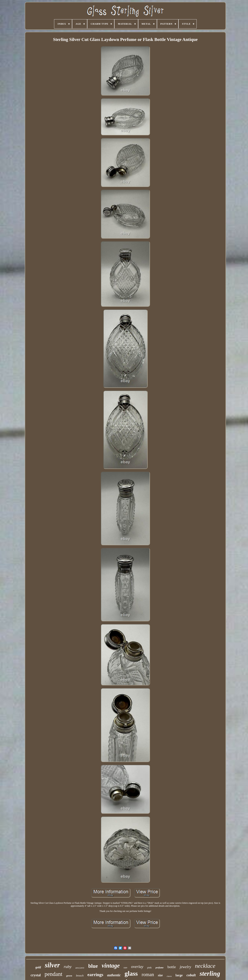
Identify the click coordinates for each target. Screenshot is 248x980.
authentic (114, 975)
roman (148, 974)
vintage (111, 966)
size (160, 975)
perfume (160, 968)
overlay (137, 967)
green (69, 976)
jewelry (185, 967)
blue (93, 966)
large (179, 975)
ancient (80, 968)
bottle (172, 967)
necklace (205, 966)
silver (52, 965)
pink (149, 967)
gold (38, 967)
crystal (36, 975)
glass (131, 974)
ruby (68, 967)
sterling (210, 973)
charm (169, 976)
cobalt (191, 975)
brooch (80, 976)
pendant (53, 974)
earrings (95, 975)
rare (125, 968)
